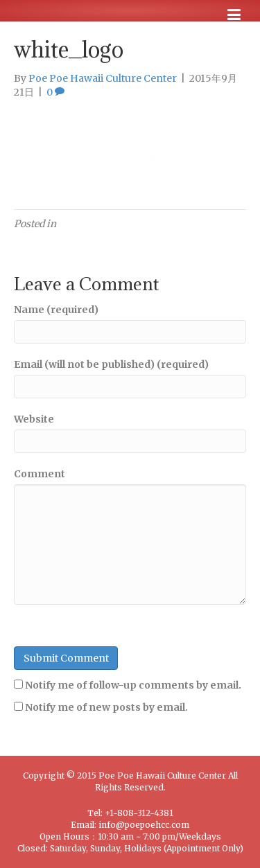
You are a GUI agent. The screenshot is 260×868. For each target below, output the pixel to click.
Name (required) (56, 310)
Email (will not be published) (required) (111, 364)
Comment (40, 474)
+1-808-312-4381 (139, 813)
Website (34, 419)
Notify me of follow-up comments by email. (133, 685)
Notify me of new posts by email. (106, 707)
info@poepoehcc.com (144, 825)
